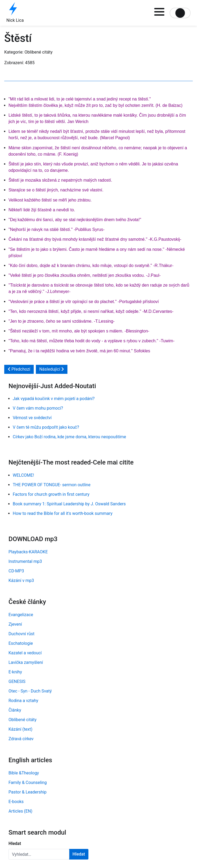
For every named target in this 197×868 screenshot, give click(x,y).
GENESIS (17, 681)
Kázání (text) (20, 729)
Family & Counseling (28, 782)
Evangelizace (21, 615)
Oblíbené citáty (23, 720)
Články (15, 710)
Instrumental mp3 (25, 561)
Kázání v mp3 (21, 580)
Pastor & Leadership (27, 792)
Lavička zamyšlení (26, 662)
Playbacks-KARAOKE (28, 552)
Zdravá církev (21, 739)
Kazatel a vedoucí (25, 653)
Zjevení (15, 624)
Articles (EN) (20, 811)
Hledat (15, 843)
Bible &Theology (24, 773)
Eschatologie (21, 643)
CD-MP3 (16, 571)
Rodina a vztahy (23, 701)
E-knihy (15, 672)
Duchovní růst (22, 634)
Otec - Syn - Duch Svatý (30, 691)
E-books (16, 802)
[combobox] (39, 854)
